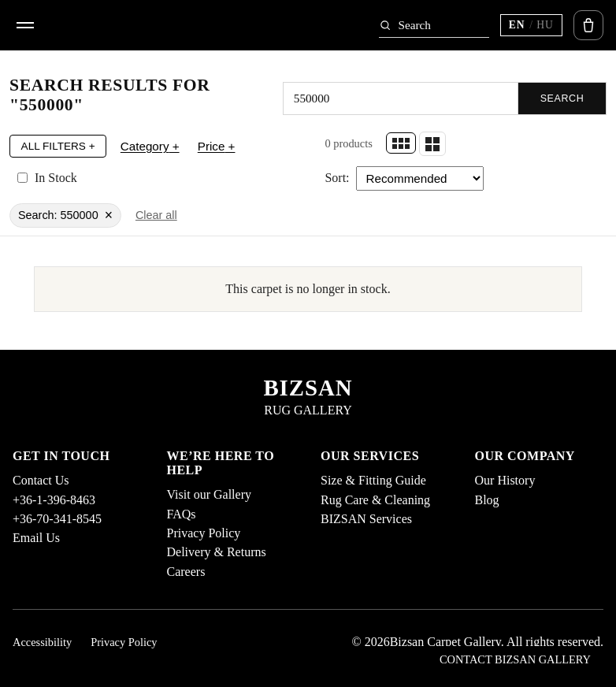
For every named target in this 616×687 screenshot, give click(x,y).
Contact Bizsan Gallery (515, 659)
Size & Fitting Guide (373, 480)
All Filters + (58, 146)
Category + (150, 146)
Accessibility (42, 642)
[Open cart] (588, 25)
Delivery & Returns (217, 552)
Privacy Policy (204, 533)
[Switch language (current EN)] (531, 25)
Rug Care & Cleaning (375, 500)
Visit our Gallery (209, 494)
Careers (186, 572)
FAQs (182, 514)
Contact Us (41, 480)
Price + (217, 146)
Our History (505, 480)
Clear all (156, 215)
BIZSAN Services (366, 519)
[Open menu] (25, 25)
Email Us (36, 538)
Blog (487, 500)
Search (562, 98)
